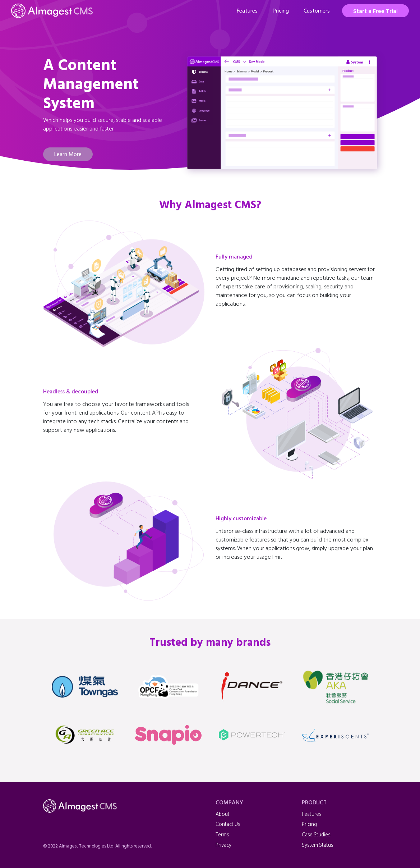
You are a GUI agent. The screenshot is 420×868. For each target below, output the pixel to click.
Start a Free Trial (375, 11)
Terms (222, 835)
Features (247, 11)
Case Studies (316, 835)
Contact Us (228, 824)
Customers (317, 11)
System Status (317, 845)
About (223, 814)
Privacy (223, 845)
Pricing (281, 11)
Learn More (68, 154)
